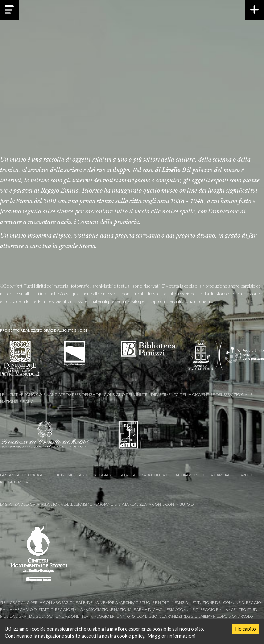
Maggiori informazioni (171, 636)
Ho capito (246, 629)
